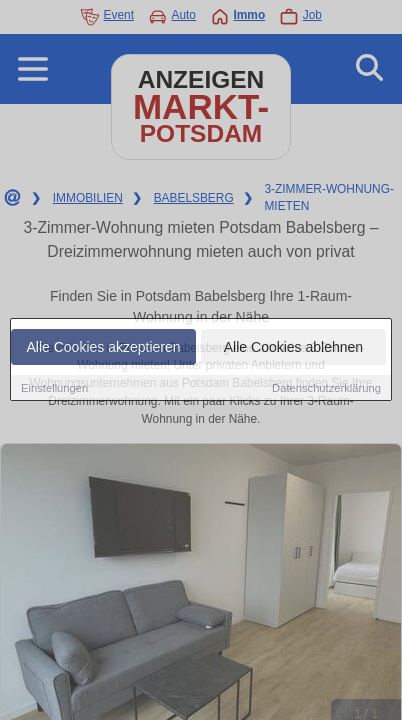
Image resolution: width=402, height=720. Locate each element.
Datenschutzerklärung (326, 388)
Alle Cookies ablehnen (293, 347)
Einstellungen (54, 388)
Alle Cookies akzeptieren (103, 347)
